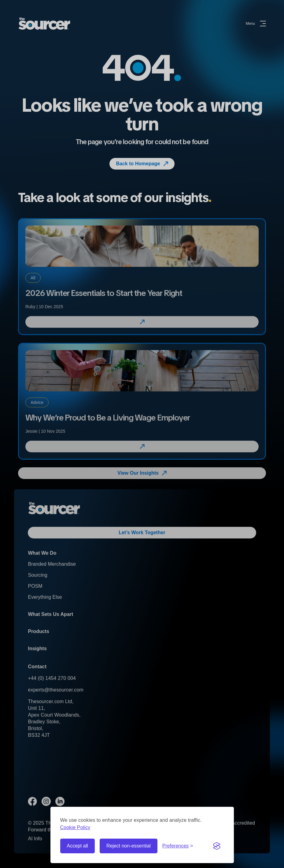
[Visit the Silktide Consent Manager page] (217, 846)
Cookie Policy (75, 827)
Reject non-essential (129, 846)
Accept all (77, 846)
